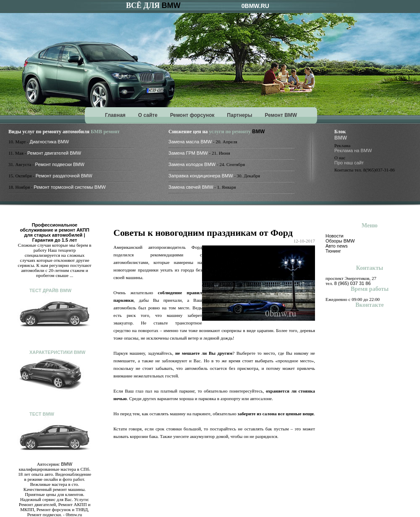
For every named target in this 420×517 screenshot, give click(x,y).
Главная (115, 115)
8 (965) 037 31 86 (353, 283)
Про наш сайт (349, 163)
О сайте (148, 115)
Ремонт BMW (281, 115)
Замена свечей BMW (191, 187)
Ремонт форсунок (192, 115)
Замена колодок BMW (192, 164)
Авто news (337, 246)
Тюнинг (333, 251)
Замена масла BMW (190, 142)
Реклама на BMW (353, 150)
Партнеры (240, 115)
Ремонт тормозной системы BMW (70, 187)
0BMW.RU (255, 6)
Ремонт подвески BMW (60, 164)
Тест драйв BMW (50, 290)
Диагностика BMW (50, 142)
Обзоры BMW (340, 241)
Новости (335, 236)
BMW (171, 5)
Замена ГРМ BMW (188, 153)
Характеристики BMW (57, 352)
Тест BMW (42, 414)
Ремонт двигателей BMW (54, 153)
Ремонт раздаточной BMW (64, 176)
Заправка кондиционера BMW (201, 176)
